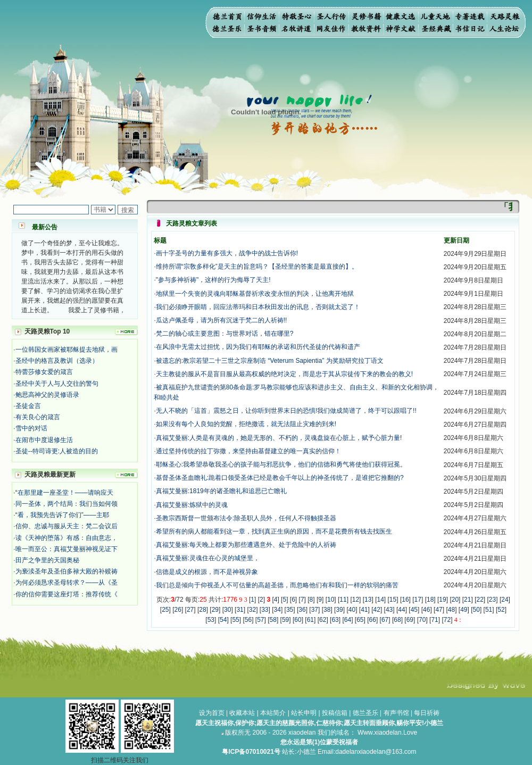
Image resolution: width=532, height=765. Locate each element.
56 (248, 620)
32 (252, 610)
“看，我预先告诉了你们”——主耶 (62, 515)
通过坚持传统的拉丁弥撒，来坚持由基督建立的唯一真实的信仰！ (248, 451)
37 (315, 610)
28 (202, 610)
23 (492, 600)
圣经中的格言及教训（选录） (57, 361)
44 (401, 610)
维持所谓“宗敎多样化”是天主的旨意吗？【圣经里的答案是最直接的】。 (257, 267)
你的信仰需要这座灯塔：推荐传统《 (66, 594)
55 (235, 620)
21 (467, 600)
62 (323, 620)
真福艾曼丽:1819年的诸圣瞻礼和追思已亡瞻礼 (221, 491)
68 (397, 620)
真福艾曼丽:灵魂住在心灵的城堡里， (208, 558)
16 (405, 600)
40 (352, 610)
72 (447, 620)
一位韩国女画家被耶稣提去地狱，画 (66, 350)
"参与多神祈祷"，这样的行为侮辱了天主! (213, 280)
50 (476, 610)
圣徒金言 (28, 406)
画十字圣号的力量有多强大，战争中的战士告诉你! (227, 253)
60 (298, 620)
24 (505, 600)
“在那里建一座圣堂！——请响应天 (64, 493)
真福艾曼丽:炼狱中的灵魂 (192, 505)
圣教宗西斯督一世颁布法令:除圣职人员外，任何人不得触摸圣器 (246, 518)
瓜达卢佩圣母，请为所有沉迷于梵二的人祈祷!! (222, 320)
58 (273, 620)
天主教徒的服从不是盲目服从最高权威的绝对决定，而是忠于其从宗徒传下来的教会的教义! (284, 374)
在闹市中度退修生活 (44, 440)
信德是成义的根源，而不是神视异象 (207, 572)
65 (360, 620)
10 (331, 600)
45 (414, 610)
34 (277, 610)
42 (377, 610)
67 (385, 620)
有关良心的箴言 (38, 417)
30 (227, 610)
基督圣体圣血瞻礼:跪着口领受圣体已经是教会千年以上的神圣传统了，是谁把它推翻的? (280, 478)
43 (389, 610)
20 (455, 600)
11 (343, 600)
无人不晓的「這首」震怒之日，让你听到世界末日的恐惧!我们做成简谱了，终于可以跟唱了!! (286, 411)
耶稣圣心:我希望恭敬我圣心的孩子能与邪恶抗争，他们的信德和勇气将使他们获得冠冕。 (281, 464)
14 (380, 600)
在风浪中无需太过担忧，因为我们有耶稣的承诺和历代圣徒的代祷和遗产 (258, 347)
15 (393, 600)
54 (223, 620)
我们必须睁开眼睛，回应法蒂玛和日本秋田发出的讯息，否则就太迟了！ (258, 307)
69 (410, 620)
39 (339, 610)
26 (178, 610)
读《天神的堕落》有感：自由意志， (66, 538)
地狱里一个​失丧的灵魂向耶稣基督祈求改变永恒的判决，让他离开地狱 (255, 294)
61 (310, 620)
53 (211, 620)
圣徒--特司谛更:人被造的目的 (57, 451)
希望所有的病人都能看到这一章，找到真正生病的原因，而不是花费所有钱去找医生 (274, 531)
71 (434, 620)
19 (442, 600)
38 (327, 610)
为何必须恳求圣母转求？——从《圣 (66, 583)
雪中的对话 (31, 428)
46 (426, 610)
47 (439, 610)
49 (464, 610)
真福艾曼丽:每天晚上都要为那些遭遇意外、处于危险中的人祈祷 (246, 545)
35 (290, 610)
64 (348, 620)
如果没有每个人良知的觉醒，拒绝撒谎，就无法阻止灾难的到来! (246, 424)
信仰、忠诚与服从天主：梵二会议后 (66, 526)
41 (364, 610)
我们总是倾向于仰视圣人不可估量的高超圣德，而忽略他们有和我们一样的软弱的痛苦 (277, 585)
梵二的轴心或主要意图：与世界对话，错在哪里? (225, 334)
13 (368, 600)
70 (422, 620)
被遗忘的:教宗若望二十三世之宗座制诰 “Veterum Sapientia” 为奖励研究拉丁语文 (270, 361)
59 (285, 620)
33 (265, 610)
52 (501, 610)
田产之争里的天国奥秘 (47, 560)
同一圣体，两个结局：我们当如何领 (66, 504)
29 (215, 610)
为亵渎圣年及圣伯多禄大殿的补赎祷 (66, 571)
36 (302, 610)
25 (165, 610)
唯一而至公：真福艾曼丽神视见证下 (66, 549)
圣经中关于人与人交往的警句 (57, 384)
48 (451, 610)
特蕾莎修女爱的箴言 (44, 372)
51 (489, 610)
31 (240, 610)
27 (190, 610)
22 (480, 600)
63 (335, 620)
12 (356, 600)
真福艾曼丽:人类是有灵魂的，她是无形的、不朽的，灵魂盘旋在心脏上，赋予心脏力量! (279, 438)
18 (430, 600)
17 (418, 600)
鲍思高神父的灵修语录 (47, 395)
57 (260, 620)
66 (373, 620)
